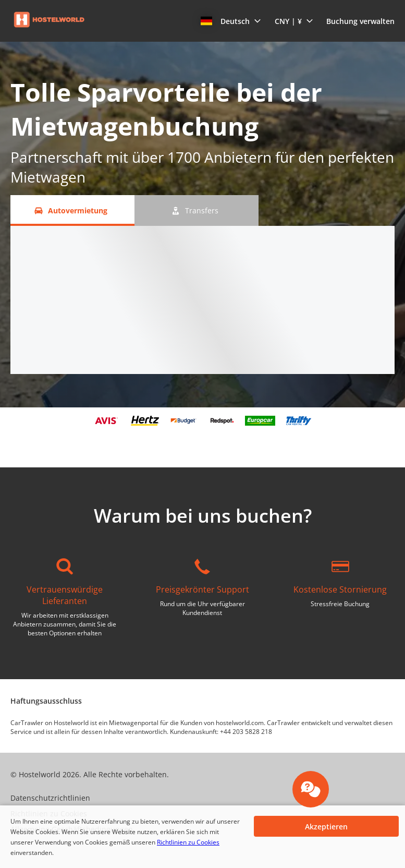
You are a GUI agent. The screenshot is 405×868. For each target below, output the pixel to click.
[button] (231, 21)
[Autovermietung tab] (72, 210)
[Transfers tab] (197, 210)
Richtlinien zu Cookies (188, 842)
